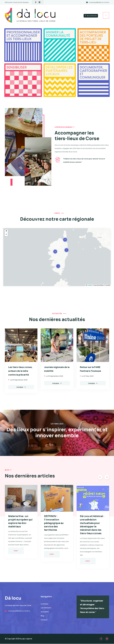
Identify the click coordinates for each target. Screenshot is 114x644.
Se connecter (91, 16)
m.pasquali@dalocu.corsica (99, 2)
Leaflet (89, 285)
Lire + (16, 551)
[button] (58, 266)
